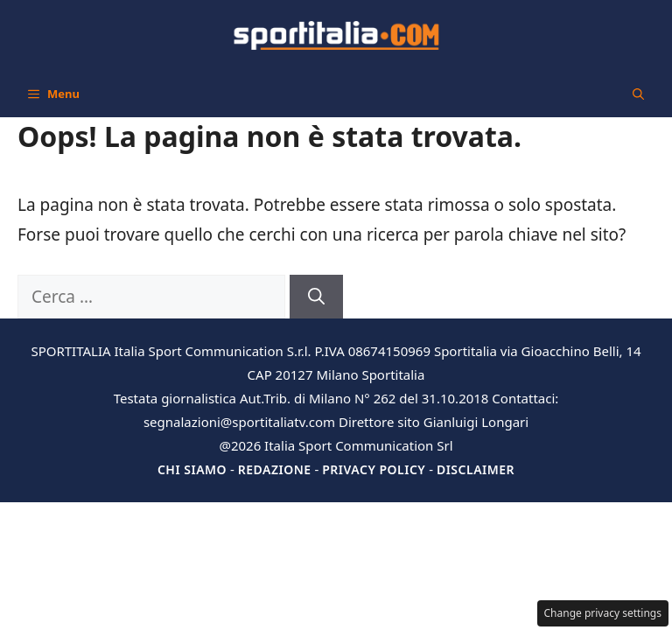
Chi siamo (192, 469)
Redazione (275, 469)
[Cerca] (316, 297)
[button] (638, 94)
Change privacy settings (603, 613)
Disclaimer (476, 469)
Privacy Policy (374, 469)
